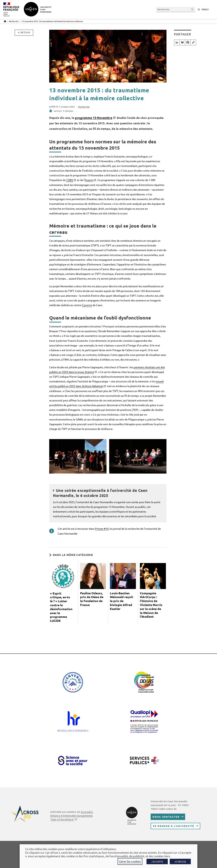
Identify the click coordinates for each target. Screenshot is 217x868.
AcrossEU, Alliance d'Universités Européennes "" (72, 816)
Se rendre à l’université (174, 826)
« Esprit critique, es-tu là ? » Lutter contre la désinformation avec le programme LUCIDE (61, 607)
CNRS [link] (70, 180)
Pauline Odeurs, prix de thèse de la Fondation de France (92, 599)
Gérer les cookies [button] (130, 861)
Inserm (89, 180)
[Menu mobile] (203, 10)
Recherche (84, 107)
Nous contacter (166, 817)
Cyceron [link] (87, 305)
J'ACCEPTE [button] (157, 862)
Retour (25, 33)
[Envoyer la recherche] (192, 9)
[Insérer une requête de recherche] (176, 9)
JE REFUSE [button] (180, 862)
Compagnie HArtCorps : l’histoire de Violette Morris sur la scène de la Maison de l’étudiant (151, 605)
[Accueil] (5, 21)
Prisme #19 (102, 529)
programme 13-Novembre (94, 118)
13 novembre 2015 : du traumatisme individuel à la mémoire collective (52, 21)
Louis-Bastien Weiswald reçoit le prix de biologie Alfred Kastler (122, 601)
